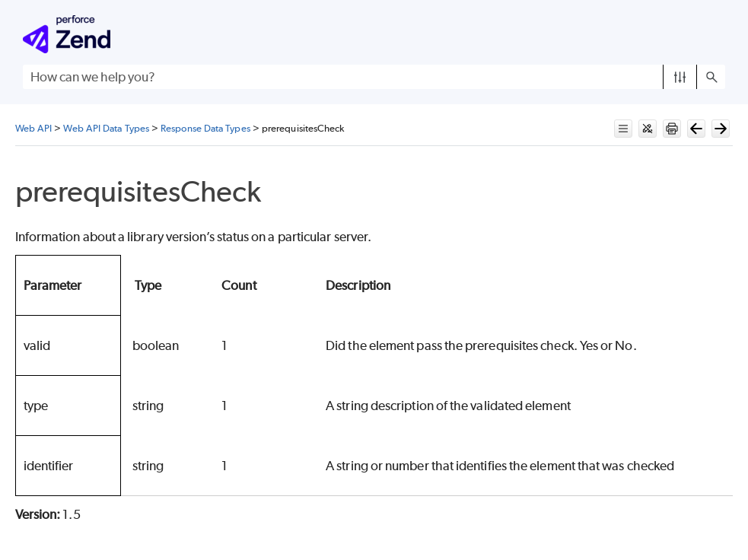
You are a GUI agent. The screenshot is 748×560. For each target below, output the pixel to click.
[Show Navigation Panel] (717, 34)
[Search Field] (374, 77)
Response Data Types (205, 128)
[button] (680, 77)
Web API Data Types (106, 128)
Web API (34, 128)
